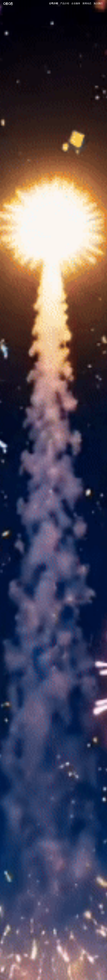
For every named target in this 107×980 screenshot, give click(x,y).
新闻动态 (87, 3)
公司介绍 (53, 3)
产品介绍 (65, 3)
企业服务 (76, 3)
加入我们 (98, 3)
